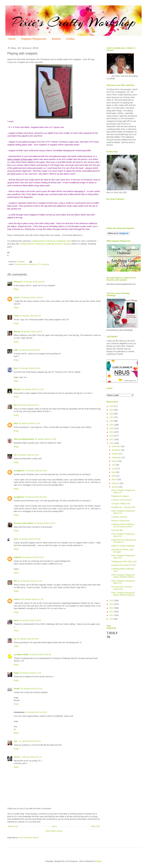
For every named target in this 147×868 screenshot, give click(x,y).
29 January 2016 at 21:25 (33, 557)
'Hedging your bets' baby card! (124, 561)
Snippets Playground (34, 39)
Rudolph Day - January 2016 (123, 507)
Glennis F (18, 282)
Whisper (17, 389)
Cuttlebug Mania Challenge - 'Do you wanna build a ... (123, 525)
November (116, 450)
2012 (112, 612)
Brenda (17, 332)
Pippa (16, 673)
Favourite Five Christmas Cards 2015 (122, 588)
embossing (32, 264)
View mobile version (54, 831)
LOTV (39, 264)
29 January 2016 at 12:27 (28, 405)
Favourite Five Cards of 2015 (123, 565)
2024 (112, 414)
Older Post (95, 826)
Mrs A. (17, 581)
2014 (112, 604)
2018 (112, 436)
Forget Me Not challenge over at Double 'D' (124, 541)
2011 (112, 615)
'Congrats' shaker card (121, 504)
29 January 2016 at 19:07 (36, 497)
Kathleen (18, 557)
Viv (15, 455)
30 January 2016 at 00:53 (28, 639)
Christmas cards (20, 264)
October (115, 454)
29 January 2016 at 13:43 (28, 455)
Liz (15, 639)
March (115, 480)
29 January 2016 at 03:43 (32, 297)
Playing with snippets (120, 496)
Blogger (98, 861)
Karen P (17, 599)
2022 (112, 421)
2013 (112, 608)
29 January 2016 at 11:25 (33, 389)
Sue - (16, 741)
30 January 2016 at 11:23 (30, 673)
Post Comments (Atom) (29, 838)
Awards (56, 39)
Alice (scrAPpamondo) (24, 439)
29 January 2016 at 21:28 (31, 581)
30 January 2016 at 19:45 (36, 712)
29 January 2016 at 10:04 (29, 368)
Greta (16, 316)
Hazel (16, 620)
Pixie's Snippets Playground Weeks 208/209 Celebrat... (123, 576)
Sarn (16, 368)
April (114, 476)
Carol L (17, 297)
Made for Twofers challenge (123, 546)
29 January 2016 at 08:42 (29, 350)
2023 (112, 417)
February (116, 483)
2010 (112, 619)
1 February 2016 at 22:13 (31, 757)
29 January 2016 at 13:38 (46, 439)
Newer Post (13, 826)
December (116, 446)
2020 (112, 428)
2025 (112, 410)
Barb (16, 423)
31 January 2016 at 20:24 (30, 741)
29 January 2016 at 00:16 (34, 282)
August (115, 461)
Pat (15, 405)
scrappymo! (19, 471)
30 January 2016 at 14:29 (31, 689)
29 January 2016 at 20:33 (30, 539)
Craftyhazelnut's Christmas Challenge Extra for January (45, 244)
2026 (112, 406)
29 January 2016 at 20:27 (45, 523)
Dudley (70, 39)
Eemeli (17, 689)
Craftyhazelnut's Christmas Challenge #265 (51, 241)
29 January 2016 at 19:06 (36, 471)
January (115, 487)
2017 (112, 439)
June (114, 469)
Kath (16, 350)
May (114, 472)
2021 (112, 425)
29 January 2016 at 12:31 (30, 423)
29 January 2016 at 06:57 (32, 332)
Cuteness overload (119, 517)
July (114, 465)
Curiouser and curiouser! (122, 500)
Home (12, 39)
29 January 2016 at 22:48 (30, 620)
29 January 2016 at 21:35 (32, 599)
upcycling (46, 264)
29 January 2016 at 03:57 (30, 316)
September (117, 457)
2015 (112, 601)
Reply (16, 289)
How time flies (117, 530)
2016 (112, 443)
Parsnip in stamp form (120, 521)
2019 (112, 432)
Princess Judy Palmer (24, 523)
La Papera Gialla (21, 654)
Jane (16, 539)
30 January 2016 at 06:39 (40, 654)
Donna (17, 757)
